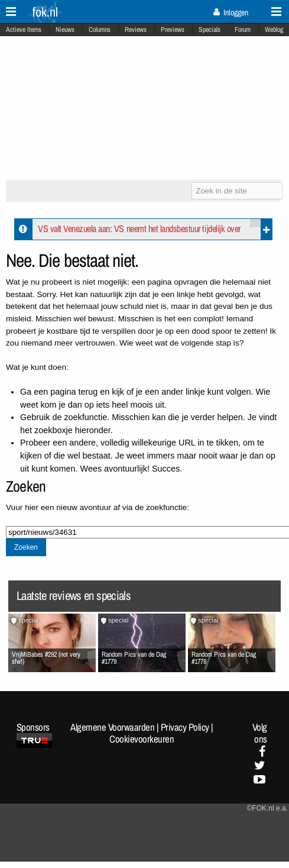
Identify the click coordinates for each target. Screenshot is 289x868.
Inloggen (231, 12)
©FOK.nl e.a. (267, 808)
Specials (210, 30)
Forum (243, 30)
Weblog (274, 30)
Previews (173, 30)
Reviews (136, 30)
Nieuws (65, 30)
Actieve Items (24, 30)
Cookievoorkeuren (142, 739)
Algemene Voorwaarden (112, 727)
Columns (100, 30)
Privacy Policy (185, 727)
